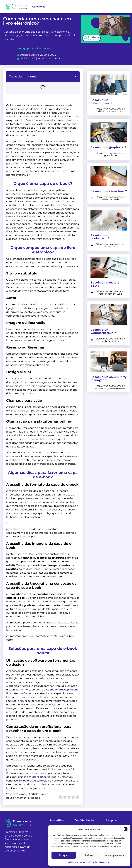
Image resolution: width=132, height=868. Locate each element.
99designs (30, 781)
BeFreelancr (40, 777)
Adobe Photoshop (57, 690)
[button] (126, 829)
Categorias (39, 7)
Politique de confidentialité (98, 862)
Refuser (89, 855)
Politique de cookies (77, 862)
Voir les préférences (115, 855)
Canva (27, 693)
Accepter (64, 855)
